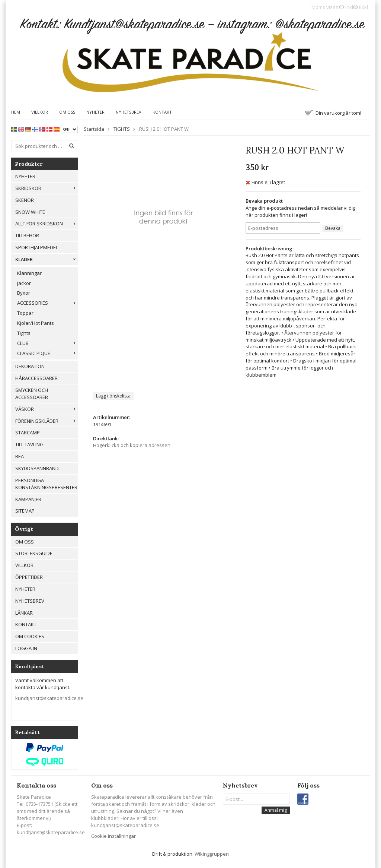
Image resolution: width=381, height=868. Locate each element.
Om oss (67, 112)
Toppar (25, 313)
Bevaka (333, 228)
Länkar (24, 613)
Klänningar (29, 273)
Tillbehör (27, 235)
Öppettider (29, 577)
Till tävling (29, 444)
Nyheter (95, 112)
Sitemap (25, 511)
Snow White (30, 212)
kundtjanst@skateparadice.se (49, 698)
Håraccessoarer (36, 378)
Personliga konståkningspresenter (46, 484)
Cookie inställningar (113, 836)
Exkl (364, 7)
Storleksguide (34, 553)
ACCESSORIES (47, 303)
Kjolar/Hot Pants (36, 323)
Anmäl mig (276, 810)
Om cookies (30, 636)
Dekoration (30, 366)
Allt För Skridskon (47, 224)
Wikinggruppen (212, 854)
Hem (16, 112)
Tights (24, 333)
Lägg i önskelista (113, 396)
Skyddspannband (37, 468)
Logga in (26, 648)
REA (20, 456)
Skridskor (47, 188)
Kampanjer (28, 499)
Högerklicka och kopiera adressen (132, 445)
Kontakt (162, 112)
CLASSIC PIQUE (47, 353)
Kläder (47, 259)
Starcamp (28, 433)
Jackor (24, 283)
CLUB (47, 343)
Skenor (25, 200)
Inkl (349, 7)
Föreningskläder (47, 421)
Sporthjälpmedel (37, 247)
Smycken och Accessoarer (32, 394)
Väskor (47, 409)
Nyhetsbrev (129, 112)
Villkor (40, 112)
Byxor (24, 293)
